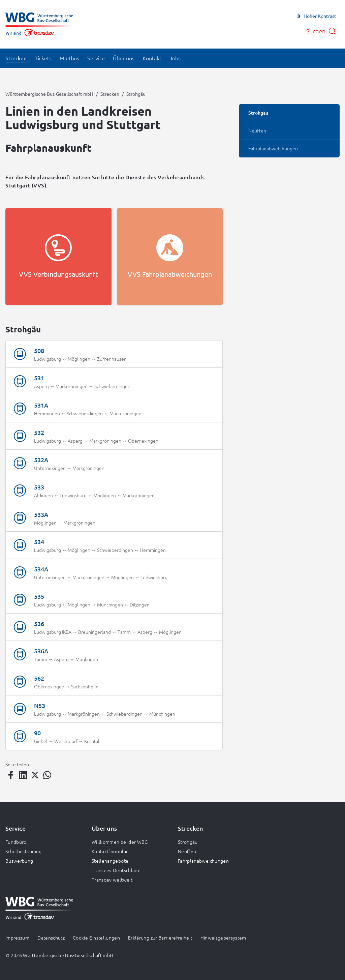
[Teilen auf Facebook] (11, 775)
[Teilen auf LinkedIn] (23, 775)
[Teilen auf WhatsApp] (47, 775)
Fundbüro (16, 842)
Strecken (110, 94)
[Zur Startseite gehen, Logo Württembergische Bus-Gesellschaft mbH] (39, 24)
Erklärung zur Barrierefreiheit (160, 938)
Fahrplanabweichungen (203, 861)
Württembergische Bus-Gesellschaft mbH (49, 94)
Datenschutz (51, 938)
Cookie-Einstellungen (96, 938)
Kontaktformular (110, 851)
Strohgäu (188, 842)
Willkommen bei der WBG (120, 842)
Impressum (17, 938)
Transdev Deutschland (116, 870)
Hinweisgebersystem (223, 938)
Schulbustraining (24, 851)
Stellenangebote (110, 861)
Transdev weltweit (112, 880)
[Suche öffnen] (321, 31)
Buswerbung (19, 861)
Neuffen (187, 851)
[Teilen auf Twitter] (35, 775)
